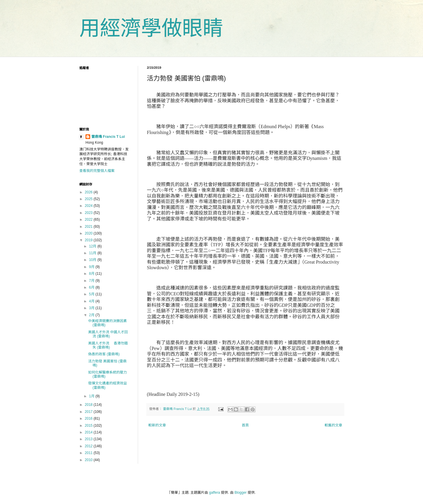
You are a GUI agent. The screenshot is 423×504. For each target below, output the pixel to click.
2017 (89, 412)
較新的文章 (157, 425)
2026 (89, 192)
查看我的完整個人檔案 (97, 171)
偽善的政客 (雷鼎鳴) (104, 354)
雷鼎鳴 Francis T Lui (108, 137)
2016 (89, 418)
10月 (93, 260)
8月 (92, 274)
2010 (89, 460)
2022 (89, 220)
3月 (92, 308)
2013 (89, 439)
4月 (92, 301)
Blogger (240, 493)
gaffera (215, 493)
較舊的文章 (333, 425)
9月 (92, 267)
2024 (89, 206)
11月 (93, 253)
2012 (89, 446)
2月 (92, 315)
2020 (89, 233)
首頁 (245, 425)
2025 (89, 199)
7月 (92, 281)
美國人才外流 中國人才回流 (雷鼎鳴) (108, 334)
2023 (89, 213)
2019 (89, 240)
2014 (89, 432)
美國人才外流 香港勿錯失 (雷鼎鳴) (108, 345)
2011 (89, 453)
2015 (89, 426)
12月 (93, 246)
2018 (89, 405)
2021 (89, 227)
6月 (92, 287)
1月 (92, 396)
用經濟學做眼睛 (151, 28)
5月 (92, 294)
